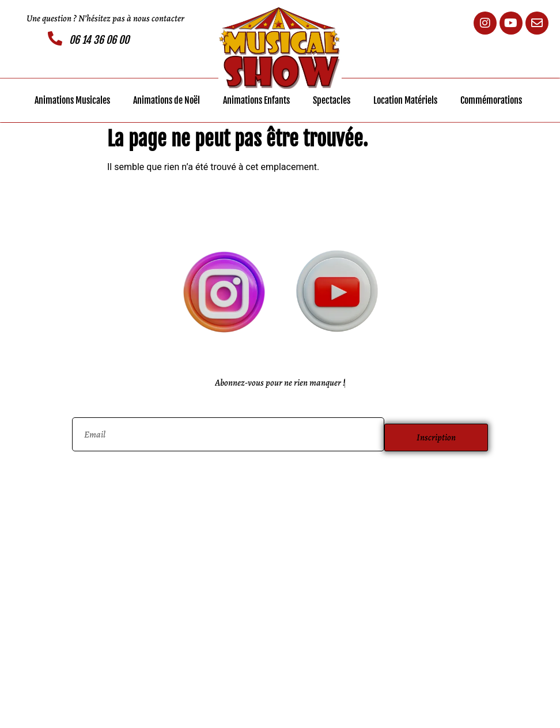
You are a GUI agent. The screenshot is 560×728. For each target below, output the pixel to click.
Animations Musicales (72, 100)
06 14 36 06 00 (99, 40)
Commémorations (491, 100)
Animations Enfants (256, 100)
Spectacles (332, 100)
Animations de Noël (167, 100)
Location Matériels (405, 100)
